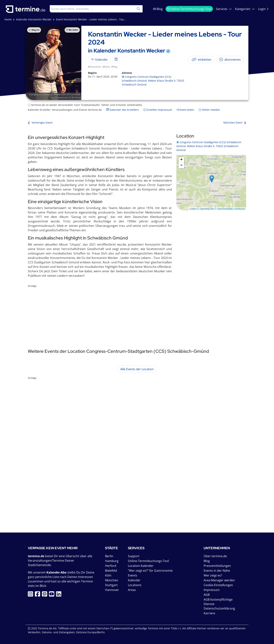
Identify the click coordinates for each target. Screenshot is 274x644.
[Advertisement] (137, 314)
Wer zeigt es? (213, 575)
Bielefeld (111, 571)
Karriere (209, 613)
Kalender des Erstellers (123, 110)
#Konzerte (94, 67)
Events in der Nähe (217, 571)
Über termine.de (215, 556)
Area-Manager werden (219, 580)
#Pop (114, 67)
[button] (212, 179)
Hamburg (112, 561)
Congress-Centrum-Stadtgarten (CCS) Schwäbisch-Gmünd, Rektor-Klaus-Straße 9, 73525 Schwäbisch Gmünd (153, 81)
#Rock (106, 67)
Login (263, 9)
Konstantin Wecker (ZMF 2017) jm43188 (61, 94)
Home (8, 19)
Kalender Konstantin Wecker (34, 19)
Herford (111, 566)
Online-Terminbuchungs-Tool (189, 9)
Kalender (134, 580)
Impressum (212, 590)
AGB (207, 595)
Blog (158, 9)
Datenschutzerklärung (219, 608)
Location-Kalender (141, 566)
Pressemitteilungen (217, 566)
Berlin (109, 556)
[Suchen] (138, 9)
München (112, 580)
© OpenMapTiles (206, 209)
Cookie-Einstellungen (218, 585)
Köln (108, 575)
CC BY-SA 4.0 (75, 97)
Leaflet (193, 209)
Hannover (112, 590)
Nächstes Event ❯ (235, 123)
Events (133, 575)
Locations (135, 585)
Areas (132, 590)
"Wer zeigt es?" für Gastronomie (150, 571)
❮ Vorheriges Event (40, 123)
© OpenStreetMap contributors (230, 209)
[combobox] (89, 9)
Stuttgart (111, 585)
